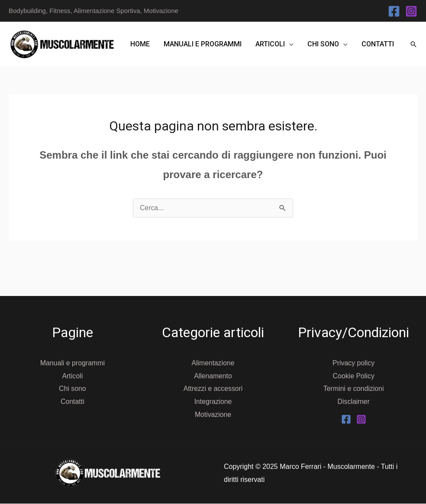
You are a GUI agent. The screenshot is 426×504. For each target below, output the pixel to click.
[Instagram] (411, 11)
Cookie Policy (353, 376)
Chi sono (323, 44)
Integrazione (213, 402)
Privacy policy (354, 363)
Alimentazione (213, 363)
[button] (413, 44)
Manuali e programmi (203, 44)
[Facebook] (394, 11)
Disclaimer (353, 402)
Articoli (270, 44)
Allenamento (213, 376)
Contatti (378, 44)
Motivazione (213, 415)
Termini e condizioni (353, 389)
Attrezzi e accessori (213, 389)
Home (140, 44)
